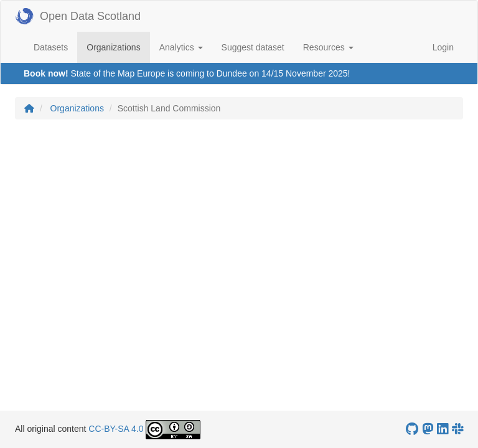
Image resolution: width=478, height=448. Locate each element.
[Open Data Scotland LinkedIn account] (443, 429)
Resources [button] (328, 47)
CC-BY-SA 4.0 (116, 429)
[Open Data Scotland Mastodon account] (428, 429)
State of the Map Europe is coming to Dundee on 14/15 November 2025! (210, 73)
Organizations (118, 46)
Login (443, 47)
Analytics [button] (181, 47)
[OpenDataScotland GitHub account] (412, 429)
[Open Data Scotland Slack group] (457, 429)
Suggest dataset (253, 47)
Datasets (51, 47)
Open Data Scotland (78, 16)
